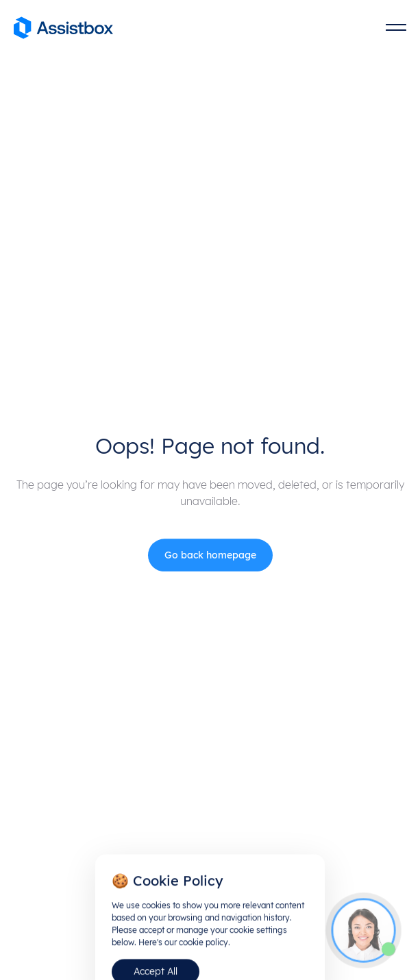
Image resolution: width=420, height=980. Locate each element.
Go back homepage (210, 557)
